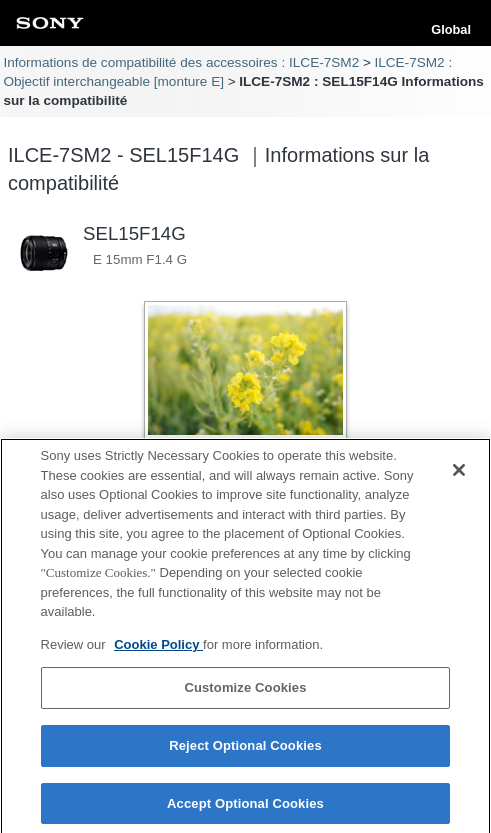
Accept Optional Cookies (245, 810)
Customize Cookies (245, 694)
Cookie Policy (158, 651)
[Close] (459, 477)
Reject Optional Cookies (245, 752)
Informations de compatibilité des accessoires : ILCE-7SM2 (181, 62)
